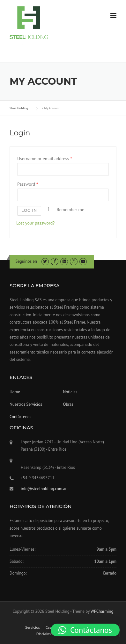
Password (28, 184)
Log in (29, 210)
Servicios (33, 627)
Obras (68, 404)
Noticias (70, 392)
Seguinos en (26, 261)
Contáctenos (20, 417)
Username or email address (44, 159)
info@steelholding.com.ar (44, 489)
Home (15, 392)
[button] (85, 630)
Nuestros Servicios (26, 404)
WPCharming (102, 611)
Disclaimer (45, 634)
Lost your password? (35, 223)
